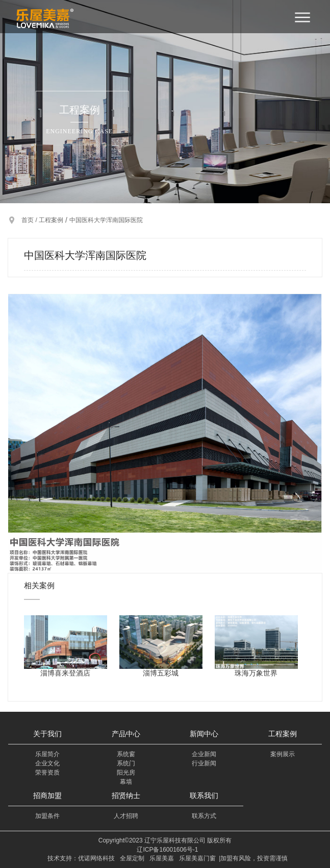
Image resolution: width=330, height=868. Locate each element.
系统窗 (126, 754)
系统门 (126, 763)
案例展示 (283, 754)
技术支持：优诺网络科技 (81, 858)
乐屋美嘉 (162, 858)
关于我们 (47, 734)
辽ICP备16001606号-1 (167, 850)
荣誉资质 (47, 773)
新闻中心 (204, 734)
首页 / (30, 220)
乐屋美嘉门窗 (197, 858)
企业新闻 (204, 754)
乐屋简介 (47, 754)
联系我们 (204, 795)
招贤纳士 (126, 795)
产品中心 (126, 734)
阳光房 (126, 773)
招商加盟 (47, 795)
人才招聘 (126, 816)
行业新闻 (204, 763)
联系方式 (204, 816)
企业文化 (47, 763)
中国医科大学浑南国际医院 (106, 220)
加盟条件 (47, 816)
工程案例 (51, 220)
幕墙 (126, 782)
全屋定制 (132, 858)
